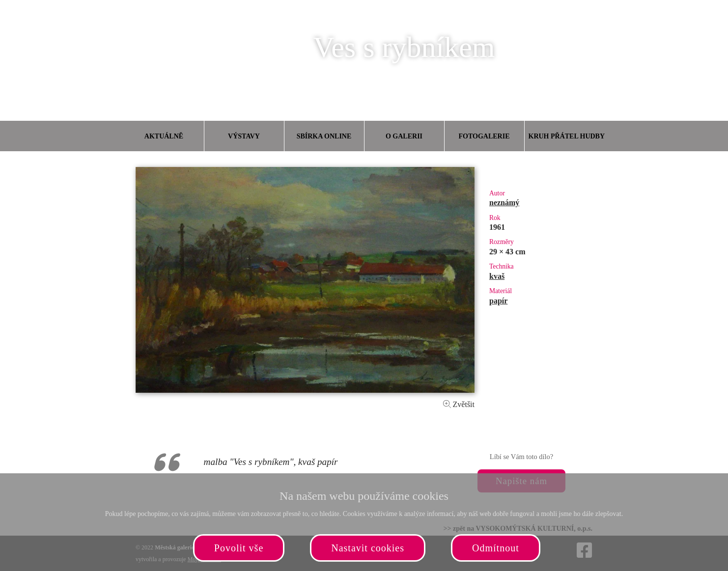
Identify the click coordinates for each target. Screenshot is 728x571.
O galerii (404, 136)
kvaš (497, 276)
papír (498, 301)
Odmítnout (496, 548)
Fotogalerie (484, 136)
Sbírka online (324, 136)
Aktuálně (164, 136)
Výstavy (244, 136)
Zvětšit (459, 404)
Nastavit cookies (368, 548)
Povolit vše (239, 548)
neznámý (504, 203)
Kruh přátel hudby (566, 136)
